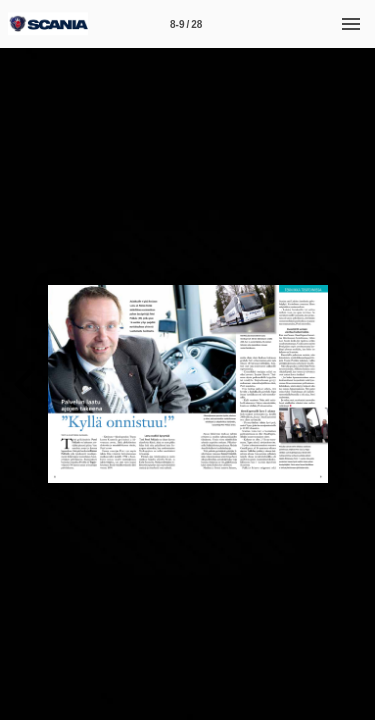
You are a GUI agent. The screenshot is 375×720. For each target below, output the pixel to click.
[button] (24, 384)
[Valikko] (351, 24)
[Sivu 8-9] (186, 24)
